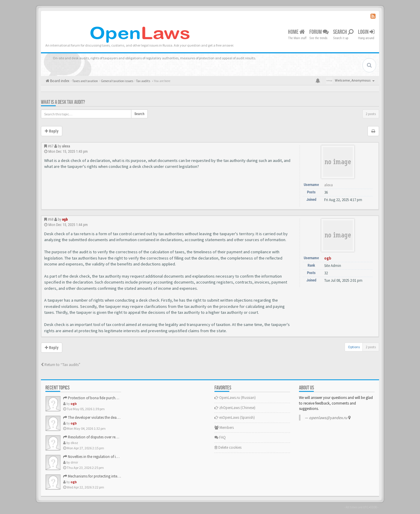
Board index (59, 81)
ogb (65, 219)
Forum (319, 32)
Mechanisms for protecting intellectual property (103, 476)
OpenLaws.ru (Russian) (235, 398)
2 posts (371, 114)
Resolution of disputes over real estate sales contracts (108, 437)
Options (354, 347)
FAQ (220, 437)
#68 (51, 219)
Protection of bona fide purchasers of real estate (104, 398)
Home (296, 32)
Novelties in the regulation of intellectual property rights (110, 457)
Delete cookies (228, 447)
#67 (51, 146)
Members (224, 428)
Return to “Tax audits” (61, 365)
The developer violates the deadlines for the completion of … (114, 417)
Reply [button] (52, 131)
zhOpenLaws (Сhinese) (235, 408)
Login (366, 32)
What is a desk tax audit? (63, 102)
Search (343, 32)
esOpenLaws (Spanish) (235, 417)
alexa (66, 146)
